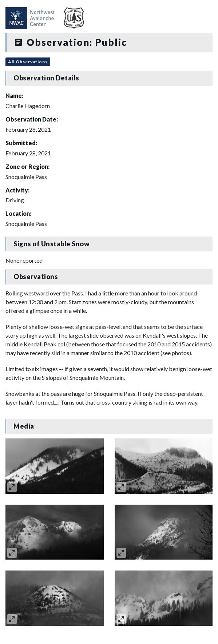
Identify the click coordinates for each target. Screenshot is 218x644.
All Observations (28, 62)
